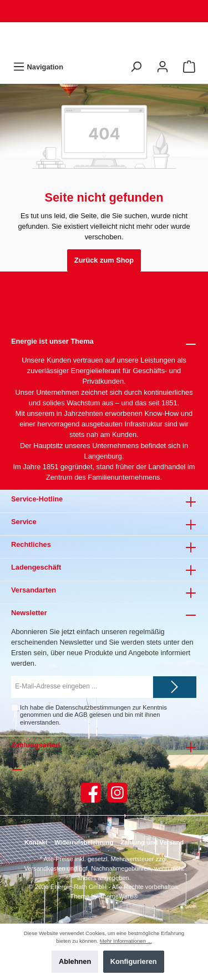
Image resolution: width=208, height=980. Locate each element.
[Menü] (38, 67)
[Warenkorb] (189, 67)
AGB (81, 715)
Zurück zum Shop (104, 260)
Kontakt (36, 842)
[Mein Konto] (163, 67)
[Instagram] (117, 793)
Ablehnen (75, 961)
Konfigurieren (134, 961)
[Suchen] (136, 67)
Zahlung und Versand (152, 842)
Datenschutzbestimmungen (93, 707)
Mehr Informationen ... (126, 941)
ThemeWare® (118, 896)
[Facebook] (91, 793)
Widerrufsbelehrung (84, 842)
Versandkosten (45, 868)
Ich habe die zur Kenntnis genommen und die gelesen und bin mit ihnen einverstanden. (93, 715)
